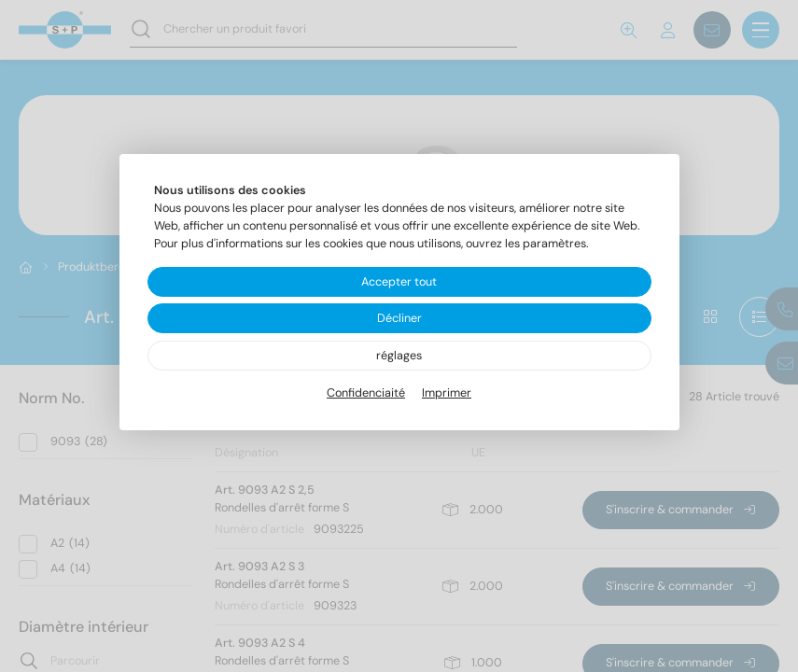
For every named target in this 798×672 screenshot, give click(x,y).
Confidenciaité (366, 393)
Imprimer (447, 393)
